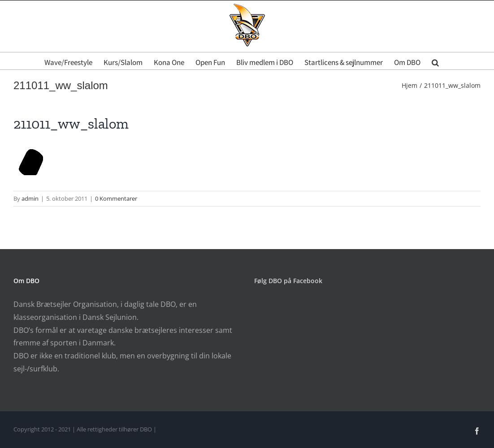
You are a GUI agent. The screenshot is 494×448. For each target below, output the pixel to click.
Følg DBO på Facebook (288, 281)
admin (30, 198)
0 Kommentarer (116, 198)
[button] (435, 61)
